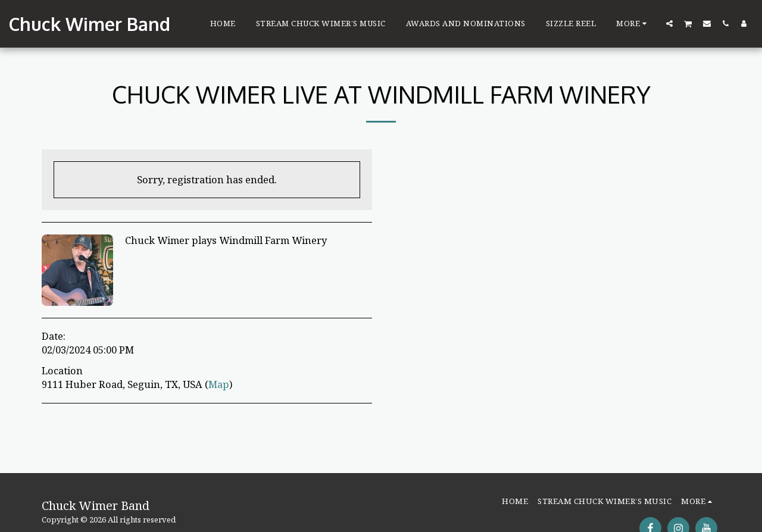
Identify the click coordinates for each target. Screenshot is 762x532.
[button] (669, 23)
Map (219, 384)
